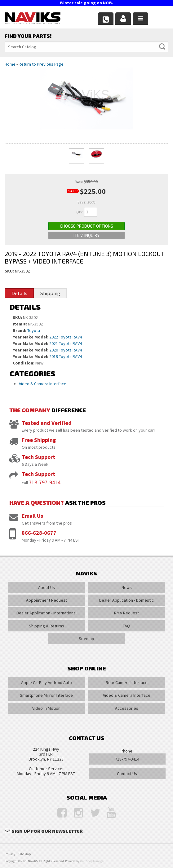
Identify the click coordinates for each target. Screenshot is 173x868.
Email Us (32, 516)
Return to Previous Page (41, 64)
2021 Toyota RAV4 (66, 343)
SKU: (10, 271)
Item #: (20, 324)
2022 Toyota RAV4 (66, 337)
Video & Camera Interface (43, 384)
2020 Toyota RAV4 (66, 350)
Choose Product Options (86, 226)
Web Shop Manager (92, 861)
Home (10, 64)
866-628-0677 (39, 533)
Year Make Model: (31, 337)
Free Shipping (39, 440)
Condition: (24, 363)
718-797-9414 (45, 482)
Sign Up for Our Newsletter (47, 831)
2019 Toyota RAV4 (66, 356)
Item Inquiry (86, 235)
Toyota (34, 330)
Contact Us (127, 774)
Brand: (20, 330)
